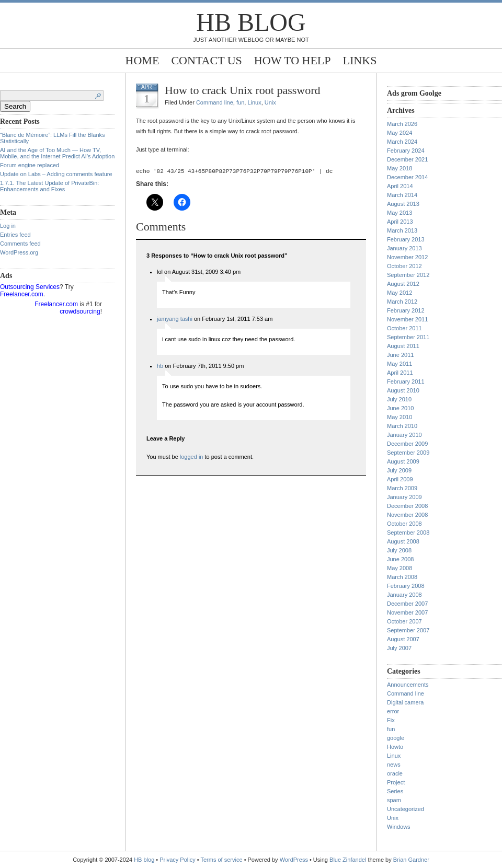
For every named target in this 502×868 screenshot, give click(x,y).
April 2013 (400, 222)
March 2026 (402, 124)
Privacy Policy (178, 860)
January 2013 (404, 248)
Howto (395, 747)
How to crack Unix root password (243, 90)
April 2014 (400, 186)
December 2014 (407, 177)
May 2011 (400, 364)
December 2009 (407, 444)
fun (240, 102)
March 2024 (402, 142)
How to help (293, 60)
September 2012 (408, 275)
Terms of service (222, 860)
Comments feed (20, 244)
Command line (215, 102)
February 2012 (406, 310)
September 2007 (408, 630)
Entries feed (15, 235)
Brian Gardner (411, 860)
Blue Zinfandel (349, 860)
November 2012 (407, 257)
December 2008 (407, 506)
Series (395, 791)
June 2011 (400, 355)
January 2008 (404, 595)
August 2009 (403, 461)
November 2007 (407, 612)
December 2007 (407, 604)
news (394, 765)
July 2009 (399, 470)
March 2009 (402, 488)
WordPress (294, 860)
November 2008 (407, 515)
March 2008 (402, 577)
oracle (395, 773)
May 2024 (400, 133)
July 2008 (399, 550)
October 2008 (404, 524)
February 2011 (406, 381)
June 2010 (400, 408)
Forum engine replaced (30, 165)
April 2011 (400, 373)
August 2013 (403, 204)
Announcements (408, 685)
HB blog (251, 22)
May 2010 (400, 417)
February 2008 (406, 586)
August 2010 (403, 390)
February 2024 (406, 151)
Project (396, 782)
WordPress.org (19, 252)
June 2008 (400, 559)
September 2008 (408, 533)
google (396, 738)
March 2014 (402, 195)
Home (142, 60)
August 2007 (403, 639)
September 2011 (408, 337)
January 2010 (404, 435)
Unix (270, 102)
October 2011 (404, 328)
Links (360, 60)
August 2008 (403, 541)
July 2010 (399, 399)
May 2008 (400, 568)
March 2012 (402, 302)
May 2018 (400, 168)
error (393, 711)
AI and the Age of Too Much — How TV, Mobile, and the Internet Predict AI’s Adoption (57, 153)
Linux (254, 102)
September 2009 (408, 453)
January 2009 (404, 497)
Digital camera (405, 702)
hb (160, 367)
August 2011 (403, 346)
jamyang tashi (175, 320)
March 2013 (402, 230)
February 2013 (406, 239)
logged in (192, 458)
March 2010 (402, 426)
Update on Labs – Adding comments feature (56, 174)
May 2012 (400, 293)
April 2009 (400, 479)
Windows (399, 827)
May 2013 (400, 213)
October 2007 (404, 621)
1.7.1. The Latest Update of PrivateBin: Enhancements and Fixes (49, 186)
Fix (391, 720)
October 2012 (404, 266)
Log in (8, 226)
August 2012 (403, 284)
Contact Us (206, 60)
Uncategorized (406, 809)
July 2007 (399, 648)
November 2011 (407, 319)
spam (394, 800)
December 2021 (407, 159)
